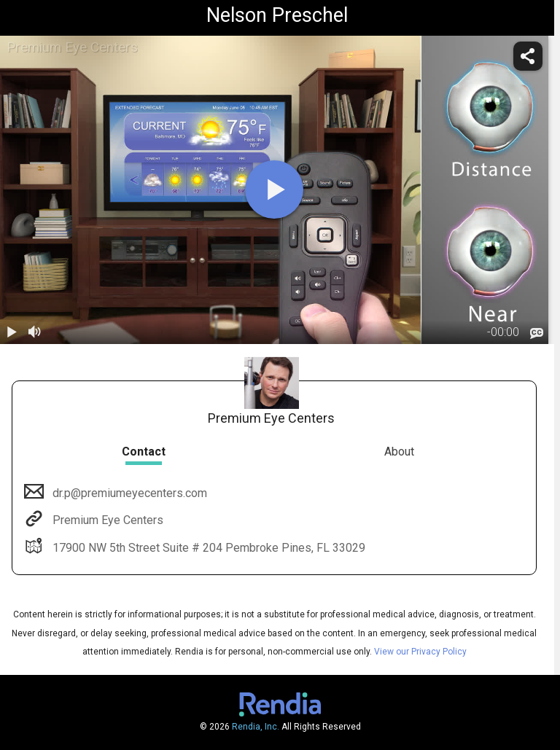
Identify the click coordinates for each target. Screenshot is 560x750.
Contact (144, 452)
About (399, 452)
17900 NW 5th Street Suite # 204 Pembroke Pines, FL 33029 (207, 548)
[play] (274, 190)
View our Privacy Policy (420, 652)
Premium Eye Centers (106, 520)
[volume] (35, 332)
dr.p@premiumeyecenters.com (128, 493)
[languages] (537, 333)
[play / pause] (12, 332)
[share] (528, 56)
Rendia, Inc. (256, 727)
